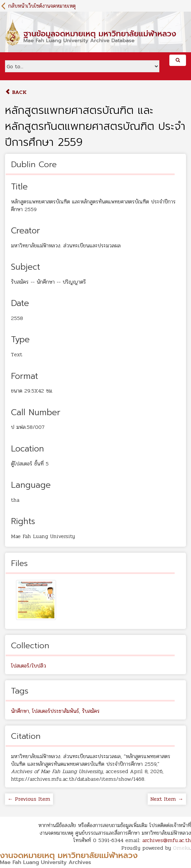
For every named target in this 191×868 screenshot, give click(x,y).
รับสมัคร (91, 711)
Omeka (181, 848)
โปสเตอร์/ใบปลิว (28, 666)
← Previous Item (29, 799)
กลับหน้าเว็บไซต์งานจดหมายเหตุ (42, 6)
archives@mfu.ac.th (167, 840)
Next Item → (167, 799)
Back (16, 92)
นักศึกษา (20, 711)
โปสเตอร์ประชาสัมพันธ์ (55, 711)
